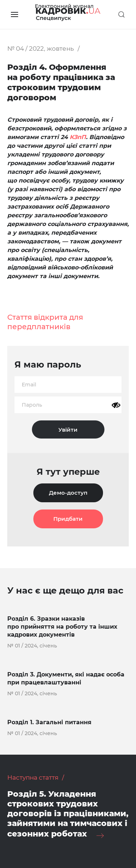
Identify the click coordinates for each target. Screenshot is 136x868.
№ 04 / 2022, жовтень (41, 49)
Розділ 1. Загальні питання (49, 722)
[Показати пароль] (116, 405)
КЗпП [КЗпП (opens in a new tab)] (78, 137)
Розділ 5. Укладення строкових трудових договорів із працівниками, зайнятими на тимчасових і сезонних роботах (68, 814)
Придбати (68, 519)
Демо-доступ (68, 493)
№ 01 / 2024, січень (32, 646)
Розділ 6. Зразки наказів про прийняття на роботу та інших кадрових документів (62, 627)
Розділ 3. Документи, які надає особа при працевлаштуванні (66, 678)
